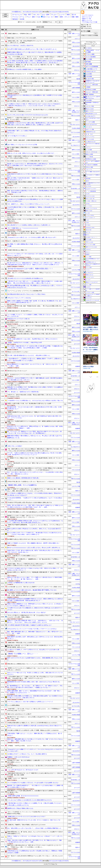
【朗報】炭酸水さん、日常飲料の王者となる (20, 34)
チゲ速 (87, 223)
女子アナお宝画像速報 (92, 67)
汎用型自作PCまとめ (90, 132)
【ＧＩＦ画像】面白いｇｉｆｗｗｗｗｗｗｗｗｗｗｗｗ (23, 228)
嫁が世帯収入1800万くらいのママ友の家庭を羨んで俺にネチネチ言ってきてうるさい (31, 322)
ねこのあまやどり (76, 145)
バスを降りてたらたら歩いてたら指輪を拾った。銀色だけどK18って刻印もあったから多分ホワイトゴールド (35, 609)
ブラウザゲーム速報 (90, 292)
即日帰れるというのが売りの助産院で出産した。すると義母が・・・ (26, 69)
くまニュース (89, 170)
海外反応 (15, 19)
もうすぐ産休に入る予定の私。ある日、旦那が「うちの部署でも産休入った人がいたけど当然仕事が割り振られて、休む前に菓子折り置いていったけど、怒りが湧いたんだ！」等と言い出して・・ (35, 62)
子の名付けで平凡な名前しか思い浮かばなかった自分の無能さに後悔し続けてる (30, 502)
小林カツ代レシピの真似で (15, 446)
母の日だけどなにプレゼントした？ (17, 371)
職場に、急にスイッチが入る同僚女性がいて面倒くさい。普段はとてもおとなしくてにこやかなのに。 (34, 273)
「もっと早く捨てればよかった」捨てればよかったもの (23, 770)
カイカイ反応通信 (91, 57)
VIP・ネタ (36, 15)
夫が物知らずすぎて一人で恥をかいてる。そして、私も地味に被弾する (27, 754)
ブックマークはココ (88, 15)
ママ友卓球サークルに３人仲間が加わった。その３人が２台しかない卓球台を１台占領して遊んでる (35, 401)
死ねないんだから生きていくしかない (18, 352)
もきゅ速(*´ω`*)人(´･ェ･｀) (91, 237)
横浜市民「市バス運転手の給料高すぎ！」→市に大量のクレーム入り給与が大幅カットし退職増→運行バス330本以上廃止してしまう (35, 786)
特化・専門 (28, 15)
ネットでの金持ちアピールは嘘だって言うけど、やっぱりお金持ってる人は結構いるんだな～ (33, 783)
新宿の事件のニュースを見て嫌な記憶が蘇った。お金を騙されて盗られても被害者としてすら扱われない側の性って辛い (35, 792)
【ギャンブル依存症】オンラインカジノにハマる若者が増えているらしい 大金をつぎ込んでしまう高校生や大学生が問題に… (35, 813)
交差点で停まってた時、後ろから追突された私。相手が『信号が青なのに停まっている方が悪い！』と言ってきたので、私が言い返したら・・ (35, 551)
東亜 (68, 15)
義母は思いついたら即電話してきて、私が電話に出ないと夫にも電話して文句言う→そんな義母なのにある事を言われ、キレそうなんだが (35, 388)
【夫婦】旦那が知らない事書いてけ (17, 250)
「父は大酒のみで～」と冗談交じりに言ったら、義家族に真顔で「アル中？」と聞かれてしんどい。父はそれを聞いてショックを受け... (35, 360)
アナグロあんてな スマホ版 (90, 22)
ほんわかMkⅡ (76, 46)
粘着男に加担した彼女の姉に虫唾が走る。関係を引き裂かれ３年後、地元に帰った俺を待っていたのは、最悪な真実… (35, 335)
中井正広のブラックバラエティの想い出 (18, 319)
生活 (44, 17)
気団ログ (78, 120)
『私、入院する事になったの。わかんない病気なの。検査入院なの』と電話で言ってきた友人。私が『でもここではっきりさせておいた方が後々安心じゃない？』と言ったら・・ (35, 450)
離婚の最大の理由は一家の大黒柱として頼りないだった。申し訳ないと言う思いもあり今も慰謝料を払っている (35, 437)
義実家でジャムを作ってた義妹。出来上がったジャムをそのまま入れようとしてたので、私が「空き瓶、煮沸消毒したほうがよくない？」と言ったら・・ (35, 517)
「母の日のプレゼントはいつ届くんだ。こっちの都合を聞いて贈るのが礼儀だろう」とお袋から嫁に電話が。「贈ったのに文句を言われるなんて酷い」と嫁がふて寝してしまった (35, 282)
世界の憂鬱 (89, 64)
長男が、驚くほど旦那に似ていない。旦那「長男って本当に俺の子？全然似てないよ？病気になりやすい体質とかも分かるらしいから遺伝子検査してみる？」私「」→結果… (35, 506)
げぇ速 (87, 220)
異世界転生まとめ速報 (91, 159)
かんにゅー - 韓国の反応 (92, 92)
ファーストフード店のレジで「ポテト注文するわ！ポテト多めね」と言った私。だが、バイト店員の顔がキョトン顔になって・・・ (35, 255)
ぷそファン (88, 147)
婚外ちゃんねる (76, 58)
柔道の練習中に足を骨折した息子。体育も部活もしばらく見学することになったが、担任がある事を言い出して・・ (35, 638)
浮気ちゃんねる (76, 42)
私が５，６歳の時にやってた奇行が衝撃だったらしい (22, 556)
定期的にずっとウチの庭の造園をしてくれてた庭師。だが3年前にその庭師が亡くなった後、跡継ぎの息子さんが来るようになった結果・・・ (35, 91)
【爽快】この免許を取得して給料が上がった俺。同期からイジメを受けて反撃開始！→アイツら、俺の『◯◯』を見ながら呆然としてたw (35, 157)
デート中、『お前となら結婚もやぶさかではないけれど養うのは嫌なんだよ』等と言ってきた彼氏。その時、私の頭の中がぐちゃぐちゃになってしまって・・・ (35, 454)
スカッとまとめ (76, 470)
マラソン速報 (88, 285)
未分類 (22, 19)
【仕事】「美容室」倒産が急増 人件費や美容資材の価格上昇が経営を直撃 (28, 140)
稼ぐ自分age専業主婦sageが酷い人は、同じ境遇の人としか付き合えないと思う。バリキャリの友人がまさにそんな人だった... (35, 287)
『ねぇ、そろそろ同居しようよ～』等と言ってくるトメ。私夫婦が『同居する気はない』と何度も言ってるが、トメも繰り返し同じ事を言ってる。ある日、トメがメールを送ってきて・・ (35, 58)
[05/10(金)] (59, 12)
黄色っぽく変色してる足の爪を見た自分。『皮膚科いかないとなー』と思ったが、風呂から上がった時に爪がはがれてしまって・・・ (35, 179)
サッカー (54, 15)
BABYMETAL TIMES (90, 228)
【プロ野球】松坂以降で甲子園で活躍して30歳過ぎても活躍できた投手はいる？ (30, 625)
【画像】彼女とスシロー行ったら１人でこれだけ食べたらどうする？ (26, 817)
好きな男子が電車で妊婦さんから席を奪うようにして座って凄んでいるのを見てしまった (32, 49)
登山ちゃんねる (90, 109)
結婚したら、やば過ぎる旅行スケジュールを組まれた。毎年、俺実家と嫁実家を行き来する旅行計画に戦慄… (35, 422)
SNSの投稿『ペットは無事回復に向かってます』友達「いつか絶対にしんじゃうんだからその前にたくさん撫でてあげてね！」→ (35, 384)
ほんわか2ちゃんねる (90, 196)
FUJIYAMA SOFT (88, 349)
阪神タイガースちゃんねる (91, 247)
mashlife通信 (89, 74)
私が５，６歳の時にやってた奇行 (17, 241)
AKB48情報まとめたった (91, 262)
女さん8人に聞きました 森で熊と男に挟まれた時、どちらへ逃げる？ (27, 612)
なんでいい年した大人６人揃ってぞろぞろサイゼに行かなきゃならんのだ (28, 115)
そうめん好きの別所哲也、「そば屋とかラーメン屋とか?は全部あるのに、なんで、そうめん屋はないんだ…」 (35, 499)
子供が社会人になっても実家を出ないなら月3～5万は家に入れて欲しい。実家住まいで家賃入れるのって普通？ (35, 852)
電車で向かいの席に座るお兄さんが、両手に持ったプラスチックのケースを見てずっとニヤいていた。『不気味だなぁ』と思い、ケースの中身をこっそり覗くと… (34, 846)
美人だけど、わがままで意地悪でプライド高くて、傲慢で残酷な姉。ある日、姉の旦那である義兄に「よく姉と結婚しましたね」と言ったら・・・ (35, 379)
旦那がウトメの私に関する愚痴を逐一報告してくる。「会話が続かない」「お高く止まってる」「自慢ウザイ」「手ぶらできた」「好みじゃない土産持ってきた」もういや (35, 621)
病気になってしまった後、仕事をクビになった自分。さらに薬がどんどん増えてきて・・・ (33, 153)
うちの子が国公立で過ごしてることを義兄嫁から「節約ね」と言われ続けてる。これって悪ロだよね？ (35, 208)
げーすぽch (88, 225)
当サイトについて (87, 17)
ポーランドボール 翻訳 (90, 245)
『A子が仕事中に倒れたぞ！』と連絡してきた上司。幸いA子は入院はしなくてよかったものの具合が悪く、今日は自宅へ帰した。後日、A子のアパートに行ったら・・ (35, 678)
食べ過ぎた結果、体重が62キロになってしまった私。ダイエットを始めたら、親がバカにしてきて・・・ (34, 821)
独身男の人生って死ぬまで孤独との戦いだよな (20, 808)
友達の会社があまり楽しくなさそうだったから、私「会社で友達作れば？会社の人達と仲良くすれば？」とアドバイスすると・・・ (34, 417)
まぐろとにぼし (76, 291)
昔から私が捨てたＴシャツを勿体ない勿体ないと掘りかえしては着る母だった (29, 225)
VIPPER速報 (89, 76)
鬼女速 (78, 79)
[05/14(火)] (33, 12)
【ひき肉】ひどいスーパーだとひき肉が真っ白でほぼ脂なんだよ (25, 278)
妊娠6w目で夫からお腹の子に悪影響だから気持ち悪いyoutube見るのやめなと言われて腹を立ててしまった (35, 727)
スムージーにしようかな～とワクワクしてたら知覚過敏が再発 (25, 291)
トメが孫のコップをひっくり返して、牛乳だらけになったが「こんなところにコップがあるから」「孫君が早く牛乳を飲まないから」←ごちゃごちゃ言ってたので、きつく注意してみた (34, 105)
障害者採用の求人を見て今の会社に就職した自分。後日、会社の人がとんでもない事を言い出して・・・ (34, 683)
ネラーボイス (89, 127)
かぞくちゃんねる (75, 54)
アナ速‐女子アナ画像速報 (92, 165)
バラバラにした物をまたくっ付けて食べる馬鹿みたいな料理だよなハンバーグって (30, 702)
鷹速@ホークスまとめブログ (92, 282)
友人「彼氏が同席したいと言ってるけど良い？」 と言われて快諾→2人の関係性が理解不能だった (34, 828)
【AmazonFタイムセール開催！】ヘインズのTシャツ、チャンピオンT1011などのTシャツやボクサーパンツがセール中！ (35, 750)
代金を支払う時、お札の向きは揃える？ (18, 128)
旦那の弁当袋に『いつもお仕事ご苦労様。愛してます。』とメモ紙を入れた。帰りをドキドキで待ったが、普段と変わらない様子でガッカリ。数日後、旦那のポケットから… (35, 232)
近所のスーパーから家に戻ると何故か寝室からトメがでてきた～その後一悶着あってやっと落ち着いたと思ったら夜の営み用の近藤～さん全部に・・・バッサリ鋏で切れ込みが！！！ (35, 469)
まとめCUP (88, 287)
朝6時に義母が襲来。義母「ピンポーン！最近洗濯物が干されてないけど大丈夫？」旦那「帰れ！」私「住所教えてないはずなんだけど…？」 (35, 692)
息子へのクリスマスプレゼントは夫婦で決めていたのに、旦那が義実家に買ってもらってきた (35, 659)
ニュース (62, 15)
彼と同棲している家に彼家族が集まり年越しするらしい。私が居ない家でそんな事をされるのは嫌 (35, 245)
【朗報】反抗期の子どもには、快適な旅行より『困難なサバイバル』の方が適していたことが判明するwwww (35, 413)
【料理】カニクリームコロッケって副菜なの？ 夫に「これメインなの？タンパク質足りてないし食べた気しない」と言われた (35, 669)
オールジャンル (17, 15)
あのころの (88, 232)
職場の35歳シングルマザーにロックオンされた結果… (22, 38)
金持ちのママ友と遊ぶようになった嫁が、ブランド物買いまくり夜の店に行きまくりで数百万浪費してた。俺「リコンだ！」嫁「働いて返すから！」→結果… (35, 578)
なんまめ (88, 194)
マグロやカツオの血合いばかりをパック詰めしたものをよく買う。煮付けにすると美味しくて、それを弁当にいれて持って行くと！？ (35, 569)
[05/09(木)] (66, 12)
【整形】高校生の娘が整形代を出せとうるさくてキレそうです (25, 442)
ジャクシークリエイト (89, 369)
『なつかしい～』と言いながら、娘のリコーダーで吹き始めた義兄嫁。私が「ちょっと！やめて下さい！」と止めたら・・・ (35, 327)
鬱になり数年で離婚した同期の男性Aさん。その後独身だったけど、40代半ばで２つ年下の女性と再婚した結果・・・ (35, 148)
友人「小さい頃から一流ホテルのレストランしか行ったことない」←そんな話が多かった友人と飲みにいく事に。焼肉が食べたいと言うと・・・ (35, 473)
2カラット (77, 39)
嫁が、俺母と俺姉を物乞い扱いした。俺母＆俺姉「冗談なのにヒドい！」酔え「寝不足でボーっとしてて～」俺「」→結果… (35, 633)
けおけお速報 (88, 240)
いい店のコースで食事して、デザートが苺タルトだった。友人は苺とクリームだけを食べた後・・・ (35, 650)
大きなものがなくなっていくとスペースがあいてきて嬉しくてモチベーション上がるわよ (32, 629)
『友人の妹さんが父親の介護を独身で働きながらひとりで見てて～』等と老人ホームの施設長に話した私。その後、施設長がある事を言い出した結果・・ (35, 595)
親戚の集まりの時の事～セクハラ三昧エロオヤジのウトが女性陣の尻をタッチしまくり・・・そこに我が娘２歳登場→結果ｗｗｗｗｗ (35, 646)
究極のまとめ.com (89, 275)
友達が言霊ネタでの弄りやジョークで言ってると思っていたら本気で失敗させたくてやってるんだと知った (35, 175)
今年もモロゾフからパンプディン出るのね (19, 298)
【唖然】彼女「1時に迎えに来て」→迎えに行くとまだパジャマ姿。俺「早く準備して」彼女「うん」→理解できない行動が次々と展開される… (34, 331)
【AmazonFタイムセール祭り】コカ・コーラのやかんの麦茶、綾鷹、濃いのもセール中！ (32, 237)
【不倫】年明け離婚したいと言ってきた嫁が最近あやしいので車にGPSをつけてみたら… (32, 512)
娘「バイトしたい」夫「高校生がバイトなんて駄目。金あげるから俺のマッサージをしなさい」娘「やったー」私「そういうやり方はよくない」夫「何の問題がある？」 (34, 432)
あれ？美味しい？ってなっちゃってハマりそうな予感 (22, 145)
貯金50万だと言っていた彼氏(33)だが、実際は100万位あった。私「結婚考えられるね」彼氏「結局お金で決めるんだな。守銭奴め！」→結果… (35, 427)
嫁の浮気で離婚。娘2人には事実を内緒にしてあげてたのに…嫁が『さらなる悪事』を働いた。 (34, 101)
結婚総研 (78, 366)
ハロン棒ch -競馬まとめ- (91, 201)
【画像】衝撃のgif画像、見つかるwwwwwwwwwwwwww (23, 796)
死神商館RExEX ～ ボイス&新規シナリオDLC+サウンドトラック (91, 326)
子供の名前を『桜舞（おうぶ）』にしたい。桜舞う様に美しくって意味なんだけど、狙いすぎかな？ (35, 734)
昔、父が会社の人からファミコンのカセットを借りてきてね (24, 375)
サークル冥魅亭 (87, 328)
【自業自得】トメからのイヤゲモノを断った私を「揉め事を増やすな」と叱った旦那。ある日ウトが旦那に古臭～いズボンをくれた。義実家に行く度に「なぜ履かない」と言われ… (35, 124)
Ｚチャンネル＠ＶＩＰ (90, 218)
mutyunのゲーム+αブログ (91, 189)
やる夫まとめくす (91, 71)
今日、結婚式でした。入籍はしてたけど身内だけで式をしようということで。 (29, 204)
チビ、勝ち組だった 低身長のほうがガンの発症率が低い (23, 392)
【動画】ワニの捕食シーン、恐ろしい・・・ (23, 654)
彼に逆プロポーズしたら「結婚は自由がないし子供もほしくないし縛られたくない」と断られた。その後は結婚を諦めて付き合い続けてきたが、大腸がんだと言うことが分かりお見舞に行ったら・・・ (35, 264)
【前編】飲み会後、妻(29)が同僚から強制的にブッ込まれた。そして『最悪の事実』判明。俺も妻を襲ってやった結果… (35, 260)
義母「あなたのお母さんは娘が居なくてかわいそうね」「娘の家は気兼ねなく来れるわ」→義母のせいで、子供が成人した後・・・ (35, 192)
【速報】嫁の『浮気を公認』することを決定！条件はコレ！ (24, 643)
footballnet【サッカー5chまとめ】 (93, 300)
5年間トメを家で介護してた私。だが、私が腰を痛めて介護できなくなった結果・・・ (31, 404)
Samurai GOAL (89, 298)
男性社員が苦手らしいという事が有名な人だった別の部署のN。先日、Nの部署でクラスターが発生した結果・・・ (35, 96)
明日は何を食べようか (91, 114)
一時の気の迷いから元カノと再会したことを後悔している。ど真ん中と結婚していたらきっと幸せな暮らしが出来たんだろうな (35, 804)
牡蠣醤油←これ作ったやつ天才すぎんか (18, 757)
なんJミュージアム (90, 137)
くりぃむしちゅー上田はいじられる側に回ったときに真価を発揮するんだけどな (30, 800)
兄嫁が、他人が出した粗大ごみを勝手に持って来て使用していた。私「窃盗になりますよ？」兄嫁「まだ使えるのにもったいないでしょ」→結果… (34, 841)
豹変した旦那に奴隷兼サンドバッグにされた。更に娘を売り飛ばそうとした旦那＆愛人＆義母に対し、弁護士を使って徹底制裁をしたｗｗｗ (34, 110)
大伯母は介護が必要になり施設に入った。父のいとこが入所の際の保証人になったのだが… (33, 723)
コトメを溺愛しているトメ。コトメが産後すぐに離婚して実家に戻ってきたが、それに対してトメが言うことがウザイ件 (35, 316)
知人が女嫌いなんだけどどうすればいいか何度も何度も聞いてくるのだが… (28, 161)
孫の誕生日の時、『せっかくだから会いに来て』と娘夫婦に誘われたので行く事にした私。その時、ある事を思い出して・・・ (35, 408)
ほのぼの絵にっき (75, 188)
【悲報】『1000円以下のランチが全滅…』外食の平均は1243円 (25, 343)
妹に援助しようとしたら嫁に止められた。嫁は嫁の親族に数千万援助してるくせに (32, 590)
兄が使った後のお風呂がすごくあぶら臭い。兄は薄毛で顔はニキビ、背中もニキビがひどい (33, 339)
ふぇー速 (88, 213)
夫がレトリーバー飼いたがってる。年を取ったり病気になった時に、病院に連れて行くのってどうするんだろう (35, 674)
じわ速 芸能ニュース (91, 69)
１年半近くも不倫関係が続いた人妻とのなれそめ (21, 583)
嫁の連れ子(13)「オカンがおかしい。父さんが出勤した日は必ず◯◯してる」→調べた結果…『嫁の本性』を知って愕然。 (35, 718)
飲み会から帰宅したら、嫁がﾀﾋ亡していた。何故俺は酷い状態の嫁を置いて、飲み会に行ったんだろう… (35, 573)
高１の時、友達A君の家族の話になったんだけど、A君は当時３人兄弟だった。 (29, 355)
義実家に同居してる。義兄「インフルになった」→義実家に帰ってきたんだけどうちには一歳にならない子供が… (35, 216)
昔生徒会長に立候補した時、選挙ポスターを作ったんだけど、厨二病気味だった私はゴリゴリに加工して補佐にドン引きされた (35, 87)
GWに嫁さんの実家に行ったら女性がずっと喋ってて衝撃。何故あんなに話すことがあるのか (33, 730)
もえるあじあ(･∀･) (90, 116)
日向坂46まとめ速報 (91, 89)
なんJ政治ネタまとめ (91, 142)
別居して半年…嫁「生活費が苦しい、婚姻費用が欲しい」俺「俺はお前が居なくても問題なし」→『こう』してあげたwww (34, 560)
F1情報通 (88, 87)
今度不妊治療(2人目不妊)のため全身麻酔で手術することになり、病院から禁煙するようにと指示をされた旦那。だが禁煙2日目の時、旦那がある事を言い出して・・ (35, 600)
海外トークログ (90, 111)
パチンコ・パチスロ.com (91, 152)
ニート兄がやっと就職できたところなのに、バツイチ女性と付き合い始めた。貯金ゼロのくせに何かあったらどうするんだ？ (35, 494)
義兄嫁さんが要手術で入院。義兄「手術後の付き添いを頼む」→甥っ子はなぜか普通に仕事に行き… (35, 306)
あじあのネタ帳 (90, 79)
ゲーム (22, 17)
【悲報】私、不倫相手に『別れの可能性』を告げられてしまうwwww (26, 825)
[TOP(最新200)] (16, 12)
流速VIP (87, 181)
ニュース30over (89, 206)
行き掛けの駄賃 (76, 128)
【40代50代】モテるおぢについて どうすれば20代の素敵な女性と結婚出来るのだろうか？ (33, 74)
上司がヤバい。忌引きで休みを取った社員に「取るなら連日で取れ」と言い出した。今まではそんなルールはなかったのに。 (35, 396)
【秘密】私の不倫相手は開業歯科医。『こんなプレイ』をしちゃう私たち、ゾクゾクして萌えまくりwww (35, 526)
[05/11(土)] (52, 12)
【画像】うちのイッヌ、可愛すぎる (17, 778)
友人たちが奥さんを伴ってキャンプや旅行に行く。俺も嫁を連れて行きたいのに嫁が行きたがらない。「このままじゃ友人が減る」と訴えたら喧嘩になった (34, 534)
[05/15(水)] (26, 12)
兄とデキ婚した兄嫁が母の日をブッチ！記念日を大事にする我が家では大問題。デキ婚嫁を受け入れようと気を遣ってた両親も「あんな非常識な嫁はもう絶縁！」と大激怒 (35, 347)
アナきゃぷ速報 (90, 54)
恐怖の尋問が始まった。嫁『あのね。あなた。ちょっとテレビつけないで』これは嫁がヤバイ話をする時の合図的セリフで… (35, 833)
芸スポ (74, 15)
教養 (56, 17)
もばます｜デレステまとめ (91, 208)
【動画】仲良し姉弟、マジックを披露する (22, 485)
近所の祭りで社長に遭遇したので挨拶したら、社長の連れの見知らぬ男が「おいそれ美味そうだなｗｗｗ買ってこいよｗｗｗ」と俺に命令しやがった (35, 697)
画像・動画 (75, 17)
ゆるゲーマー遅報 (90, 129)
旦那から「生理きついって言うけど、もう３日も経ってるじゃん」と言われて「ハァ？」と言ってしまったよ (35, 837)
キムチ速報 (89, 59)
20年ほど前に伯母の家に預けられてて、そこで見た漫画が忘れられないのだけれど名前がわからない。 (34, 170)
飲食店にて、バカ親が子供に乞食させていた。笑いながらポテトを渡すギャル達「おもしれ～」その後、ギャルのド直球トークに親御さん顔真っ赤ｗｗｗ (35, 119)
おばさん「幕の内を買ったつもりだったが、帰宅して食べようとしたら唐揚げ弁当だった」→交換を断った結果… (35, 464)
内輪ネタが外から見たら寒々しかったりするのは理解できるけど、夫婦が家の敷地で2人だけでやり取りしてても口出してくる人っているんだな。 (35, 82)
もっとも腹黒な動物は (14, 705)
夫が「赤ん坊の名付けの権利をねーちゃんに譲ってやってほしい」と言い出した (30, 196)
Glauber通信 (89, 100)
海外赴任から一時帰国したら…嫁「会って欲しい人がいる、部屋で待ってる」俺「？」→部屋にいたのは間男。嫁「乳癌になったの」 (35, 66)
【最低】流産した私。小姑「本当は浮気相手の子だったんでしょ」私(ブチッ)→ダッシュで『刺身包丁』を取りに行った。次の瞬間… (35, 42)
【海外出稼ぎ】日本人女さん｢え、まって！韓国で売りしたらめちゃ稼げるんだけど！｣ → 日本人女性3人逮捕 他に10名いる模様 (35, 774)
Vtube (39, 17)
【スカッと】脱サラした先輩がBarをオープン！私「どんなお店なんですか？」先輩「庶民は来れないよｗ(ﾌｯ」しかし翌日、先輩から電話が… (35, 616)
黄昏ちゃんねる (89, 211)
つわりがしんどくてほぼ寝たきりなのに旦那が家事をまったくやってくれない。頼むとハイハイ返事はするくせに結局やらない (35, 200)
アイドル (15, 17)
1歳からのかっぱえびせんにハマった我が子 (19, 714)
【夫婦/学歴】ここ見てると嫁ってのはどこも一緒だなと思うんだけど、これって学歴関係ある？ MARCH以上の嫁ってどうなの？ (35, 710)
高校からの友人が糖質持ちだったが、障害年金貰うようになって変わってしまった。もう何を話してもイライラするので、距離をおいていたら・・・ (35, 605)
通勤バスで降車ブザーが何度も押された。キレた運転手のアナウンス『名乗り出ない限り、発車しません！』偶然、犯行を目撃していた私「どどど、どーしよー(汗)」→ (35, 490)
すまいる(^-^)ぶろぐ (75, 124)
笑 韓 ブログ (89, 134)
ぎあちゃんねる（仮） (90, 199)
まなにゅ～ (77, 70)
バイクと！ (88, 270)
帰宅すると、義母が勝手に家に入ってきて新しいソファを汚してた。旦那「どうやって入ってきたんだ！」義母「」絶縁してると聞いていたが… (35, 740)
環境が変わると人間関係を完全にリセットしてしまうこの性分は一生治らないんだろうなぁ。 (33, 664)
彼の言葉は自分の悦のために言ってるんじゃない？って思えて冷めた (26, 294)
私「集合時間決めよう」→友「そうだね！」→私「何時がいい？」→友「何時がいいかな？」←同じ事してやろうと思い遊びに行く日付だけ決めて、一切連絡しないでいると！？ (35, 687)
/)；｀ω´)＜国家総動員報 (91, 191)
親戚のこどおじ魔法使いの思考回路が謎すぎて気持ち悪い (23, 478)
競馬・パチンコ (65, 17)
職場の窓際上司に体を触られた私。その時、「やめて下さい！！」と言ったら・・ (30, 212)
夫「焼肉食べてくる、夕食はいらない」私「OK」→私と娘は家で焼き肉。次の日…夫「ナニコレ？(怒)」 (35, 459)
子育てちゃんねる (75, 50)
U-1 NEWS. (89, 48)
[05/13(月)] (39, 12)
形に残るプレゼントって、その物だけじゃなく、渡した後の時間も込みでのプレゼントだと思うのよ (35, 188)
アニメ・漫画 (31, 17)
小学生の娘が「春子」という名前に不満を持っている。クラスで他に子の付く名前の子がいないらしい (35, 132)
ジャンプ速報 (88, 257)
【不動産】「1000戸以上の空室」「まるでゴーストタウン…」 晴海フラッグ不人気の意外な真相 (34, 746)
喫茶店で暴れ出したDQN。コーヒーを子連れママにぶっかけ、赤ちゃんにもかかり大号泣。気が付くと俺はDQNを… (35, 220)
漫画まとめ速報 (89, 154)
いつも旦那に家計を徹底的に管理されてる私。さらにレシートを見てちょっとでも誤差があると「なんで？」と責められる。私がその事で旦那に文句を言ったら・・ (35, 522)
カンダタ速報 (89, 150)
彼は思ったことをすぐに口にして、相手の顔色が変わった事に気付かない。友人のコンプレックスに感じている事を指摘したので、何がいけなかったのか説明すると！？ (35, 165)
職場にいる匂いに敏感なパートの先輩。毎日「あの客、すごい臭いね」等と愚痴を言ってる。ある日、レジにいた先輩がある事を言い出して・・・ (34, 302)
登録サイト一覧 (86, 19)
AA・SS (50, 17)
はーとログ (77, 229)
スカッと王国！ (76, 62)
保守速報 (88, 62)
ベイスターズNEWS (90, 215)
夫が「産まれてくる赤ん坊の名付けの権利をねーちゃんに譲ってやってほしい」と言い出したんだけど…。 (35, 857)
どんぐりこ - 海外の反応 (92, 85)
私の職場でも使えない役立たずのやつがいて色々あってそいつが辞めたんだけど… (30, 539)
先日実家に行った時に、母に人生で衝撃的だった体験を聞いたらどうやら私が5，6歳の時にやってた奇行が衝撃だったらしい (35, 761)
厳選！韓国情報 (90, 94)
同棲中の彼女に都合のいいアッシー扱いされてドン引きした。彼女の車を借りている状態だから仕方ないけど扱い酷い (35, 53)
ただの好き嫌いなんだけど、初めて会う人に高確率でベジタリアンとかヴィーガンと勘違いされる (34, 587)
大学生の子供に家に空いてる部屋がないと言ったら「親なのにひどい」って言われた (31, 482)
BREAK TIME (89, 230)
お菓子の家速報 (76, 88)
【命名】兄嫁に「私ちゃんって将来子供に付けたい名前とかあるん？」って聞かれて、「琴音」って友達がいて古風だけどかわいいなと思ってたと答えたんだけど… (35, 565)
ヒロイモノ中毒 (76, 270)
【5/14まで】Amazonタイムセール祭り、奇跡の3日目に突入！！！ (30, 269)
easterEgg (78, 584)
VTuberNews (88, 249)
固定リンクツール (87, 20)
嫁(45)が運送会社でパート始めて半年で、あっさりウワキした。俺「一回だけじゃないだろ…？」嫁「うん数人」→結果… (35, 365)
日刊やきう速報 (89, 167)
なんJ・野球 (46, 15)
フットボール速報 (90, 122)
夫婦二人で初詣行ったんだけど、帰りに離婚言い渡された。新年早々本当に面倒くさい (33, 543)
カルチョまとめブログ (91, 124)
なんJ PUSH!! (88, 186)
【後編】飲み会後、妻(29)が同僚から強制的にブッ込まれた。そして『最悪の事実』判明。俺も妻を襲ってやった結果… (35, 183)
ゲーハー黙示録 (89, 157)
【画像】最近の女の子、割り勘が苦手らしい (20, 311)
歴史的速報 (88, 178)
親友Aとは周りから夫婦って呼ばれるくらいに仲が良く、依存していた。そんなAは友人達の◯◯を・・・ (34, 530)
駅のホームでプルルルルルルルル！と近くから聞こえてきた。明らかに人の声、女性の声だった (34, 548)
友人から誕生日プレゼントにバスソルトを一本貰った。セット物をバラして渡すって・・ (32, 78)
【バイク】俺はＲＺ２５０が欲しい (17, 136)
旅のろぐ (88, 235)
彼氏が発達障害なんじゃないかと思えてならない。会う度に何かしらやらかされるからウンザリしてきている (35, 767)
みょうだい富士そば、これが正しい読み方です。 (21, 46)
